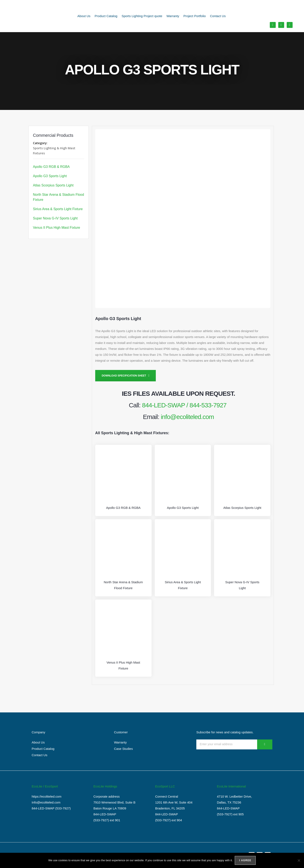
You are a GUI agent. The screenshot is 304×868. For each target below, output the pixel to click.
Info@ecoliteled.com (46, 802)
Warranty (173, 16)
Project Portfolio (195, 16)
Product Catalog (106, 16)
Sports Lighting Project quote (142, 16)
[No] (299, 860)
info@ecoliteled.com (187, 417)
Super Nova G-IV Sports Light (55, 218)
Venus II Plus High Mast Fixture (56, 228)
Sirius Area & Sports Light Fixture (58, 209)
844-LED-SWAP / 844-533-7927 (184, 405)
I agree (245, 860)
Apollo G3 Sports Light (50, 176)
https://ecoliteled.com (47, 796)
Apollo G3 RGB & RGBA (51, 167)
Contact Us (218, 16)
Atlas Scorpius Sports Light (53, 185)
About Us (84, 16)
